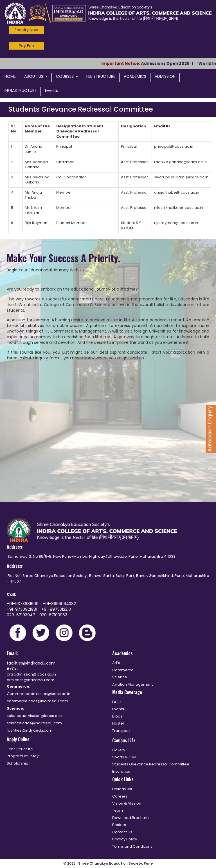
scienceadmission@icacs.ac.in (35, 716)
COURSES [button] (67, 76)
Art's (116, 663)
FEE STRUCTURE (101, 76)
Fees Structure (20, 749)
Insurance (121, 771)
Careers (120, 796)
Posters (119, 825)
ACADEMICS (135, 76)
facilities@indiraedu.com (31, 663)
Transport (121, 731)
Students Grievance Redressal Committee (151, 764)
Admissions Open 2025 (169, 63)
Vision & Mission (127, 803)
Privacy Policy (125, 839)
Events (51, 90)
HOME (10, 76)
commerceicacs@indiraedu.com (37, 701)
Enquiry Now (26, 30)
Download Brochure (130, 818)
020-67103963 (53, 615)
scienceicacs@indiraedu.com (34, 723)
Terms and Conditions (132, 846)
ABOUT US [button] (36, 76)
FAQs (117, 702)
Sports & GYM (124, 757)
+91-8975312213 (56, 609)
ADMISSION (165, 76)
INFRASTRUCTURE (21, 90)
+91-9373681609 (23, 604)
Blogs (117, 716)
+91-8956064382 (60, 604)
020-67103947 (21, 615)
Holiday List (122, 789)
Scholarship (18, 763)
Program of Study (23, 756)
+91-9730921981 (22, 609)
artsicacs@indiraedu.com (31, 680)
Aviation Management (132, 684)
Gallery (119, 750)
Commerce (123, 670)
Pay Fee (26, 46)
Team (118, 810)
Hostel (118, 723)
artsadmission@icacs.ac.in (31, 674)
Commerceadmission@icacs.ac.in (39, 694)
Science (120, 677)
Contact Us (122, 832)
